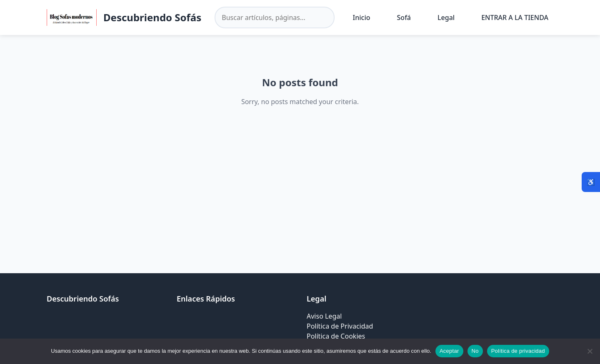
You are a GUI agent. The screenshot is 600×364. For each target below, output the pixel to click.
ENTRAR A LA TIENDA (515, 17)
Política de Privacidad (340, 326)
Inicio (362, 17)
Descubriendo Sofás (152, 17)
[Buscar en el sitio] (274, 17)
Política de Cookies (336, 336)
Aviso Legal (324, 316)
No (475, 351)
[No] (590, 351)
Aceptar (449, 351)
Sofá (404, 17)
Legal (446, 17)
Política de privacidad (518, 351)
